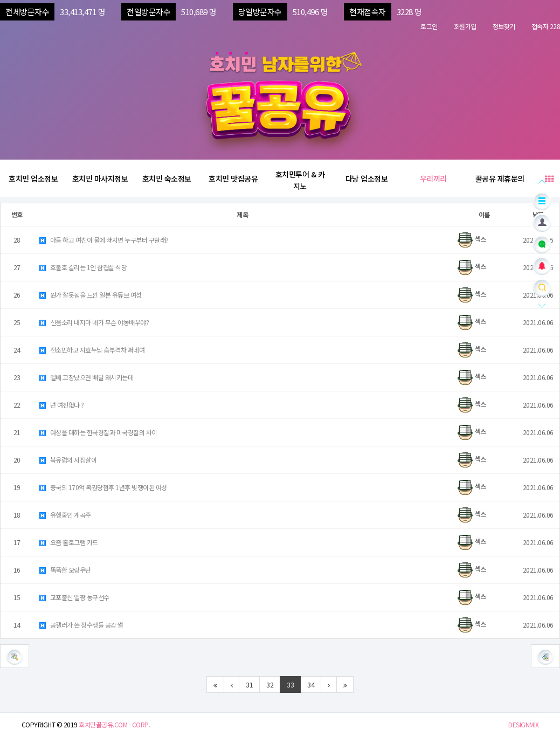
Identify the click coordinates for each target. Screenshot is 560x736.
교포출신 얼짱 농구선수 (74, 597)
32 (270, 685)
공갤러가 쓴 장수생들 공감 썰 (81, 625)
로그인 (429, 26)
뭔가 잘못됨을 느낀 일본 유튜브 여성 (90, 295)
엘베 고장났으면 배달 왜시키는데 (86, 377)
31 (249, 685)
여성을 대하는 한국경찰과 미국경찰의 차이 (98, 432)
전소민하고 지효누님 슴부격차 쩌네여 (91, 350)
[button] (545, 656)
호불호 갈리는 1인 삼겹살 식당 (82, 267)
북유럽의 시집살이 (67, 460)
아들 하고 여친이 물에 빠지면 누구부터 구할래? (103, 240)
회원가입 (465, 26)
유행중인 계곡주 (65, 515)
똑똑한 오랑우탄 (65, 570)
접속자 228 (546, 26)
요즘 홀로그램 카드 (68, 542)
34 (311, 685)
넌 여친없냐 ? (61, 405)
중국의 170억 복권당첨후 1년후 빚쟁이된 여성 (103, 487)
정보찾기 (504, 26)
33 (290, 685)
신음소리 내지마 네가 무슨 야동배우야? (94, 322)
